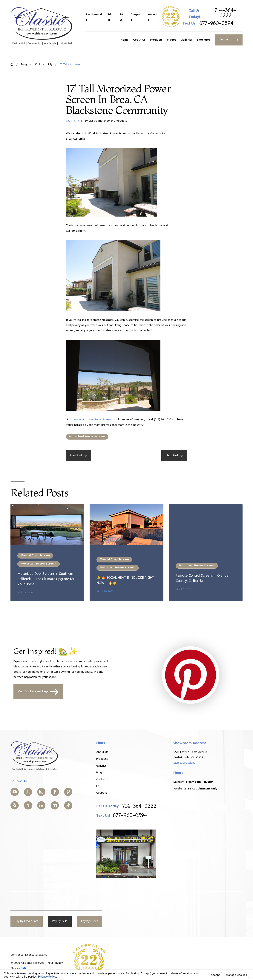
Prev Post (78, 456)
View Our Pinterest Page (38, 692)
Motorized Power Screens (87, 437)
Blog (110, 17)
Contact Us (229, 40)
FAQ (121, 17)
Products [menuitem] (156, 40)
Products (102, 759)
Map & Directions (184, 763)
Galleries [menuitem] (187, 40)
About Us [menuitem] (139, 40)
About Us (102, 752)
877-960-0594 (216, 23)
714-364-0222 (226, 13)
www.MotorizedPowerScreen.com (96, 420)
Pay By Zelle (60, 921)
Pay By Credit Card (27, 921)
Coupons (136, 17)
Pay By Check (89, 921)
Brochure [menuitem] (203, 40)
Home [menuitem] (125, 40)
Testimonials (94, 17)
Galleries (101, 766)
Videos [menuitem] (171, 40)
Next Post (174, 456)
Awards (153, 17)
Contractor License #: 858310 (29, 955)
